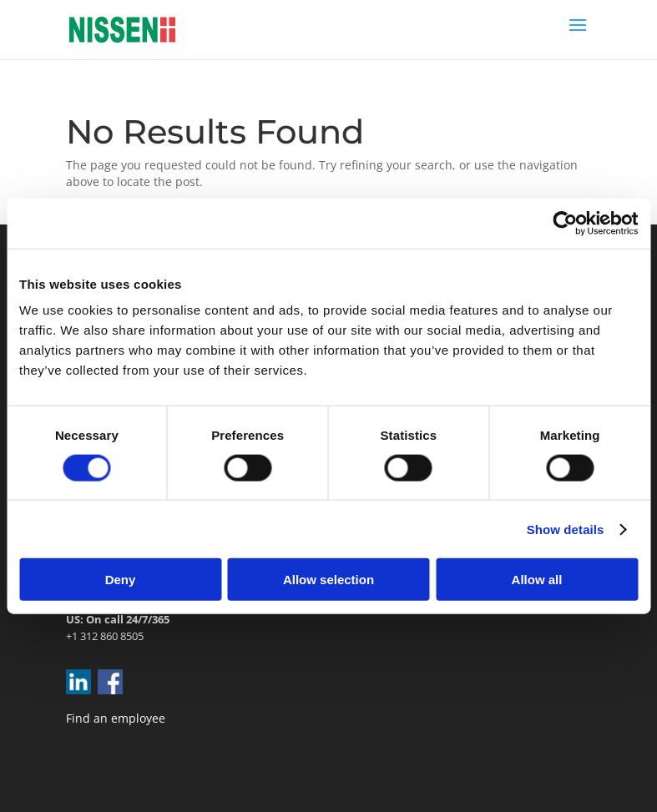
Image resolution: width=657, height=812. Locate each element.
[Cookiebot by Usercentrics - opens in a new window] (565, 223)
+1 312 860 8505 (105, 636)
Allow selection (328, 580)
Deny (121, 580)
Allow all (537, 580)
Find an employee (116, 718)
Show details (566, 529)
